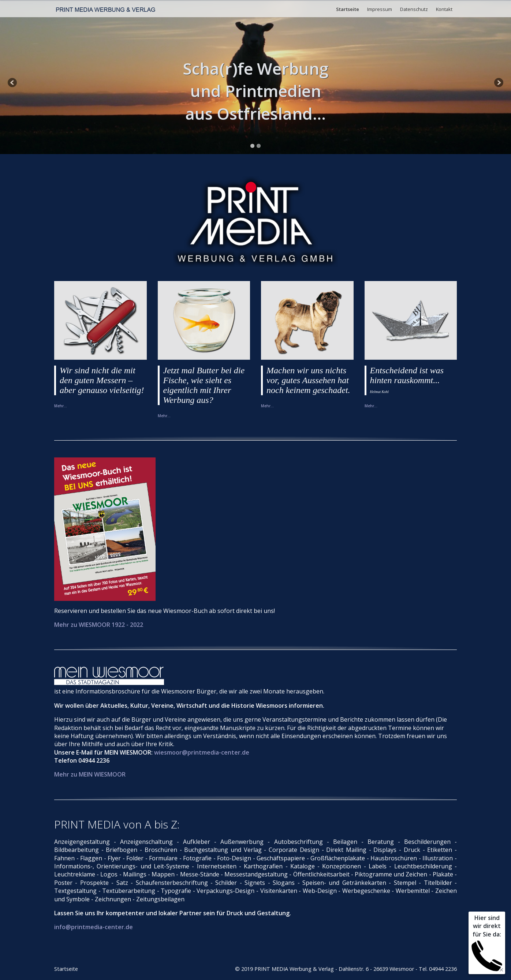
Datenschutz (414, 9)
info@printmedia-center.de (94, 927)
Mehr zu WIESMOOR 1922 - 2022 (99, 625)
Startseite (348, 9)
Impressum (380, 9)
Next (498, 83)
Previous (13, 83)
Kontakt (444, 9)
